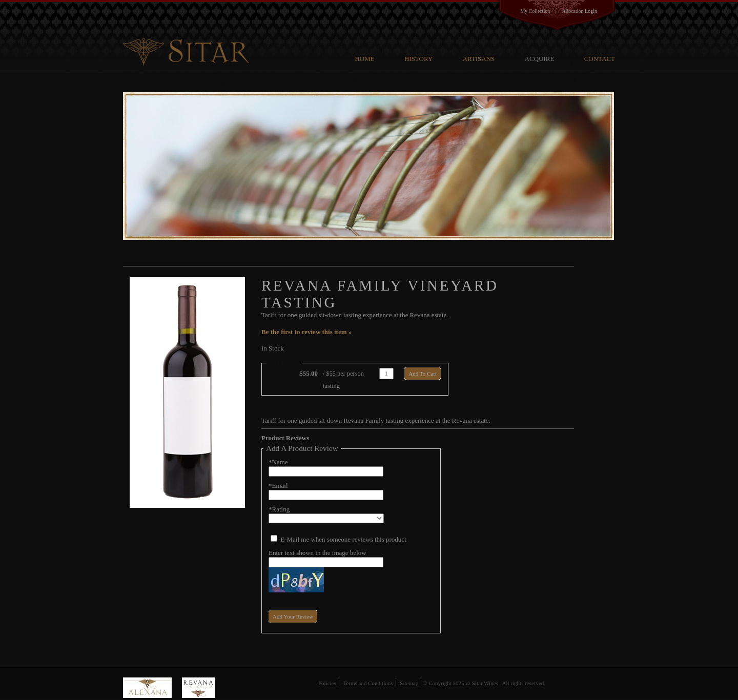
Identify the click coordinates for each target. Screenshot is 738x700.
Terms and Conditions (368, 683)
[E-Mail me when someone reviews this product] (274, 538)
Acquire (540, 59)
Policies (327, 683)
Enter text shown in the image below (317, 553)
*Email (278, 486)
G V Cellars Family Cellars (188, 34)
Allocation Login (579, 11)
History (418, 59)
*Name (278, 462)
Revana (199, 688)
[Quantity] (386, 374)
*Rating (279, 509)
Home (364, 59)
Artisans (479, 59)
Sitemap (409, 683)
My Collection (535, 11)
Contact (600, 59)
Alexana (152, 688)
